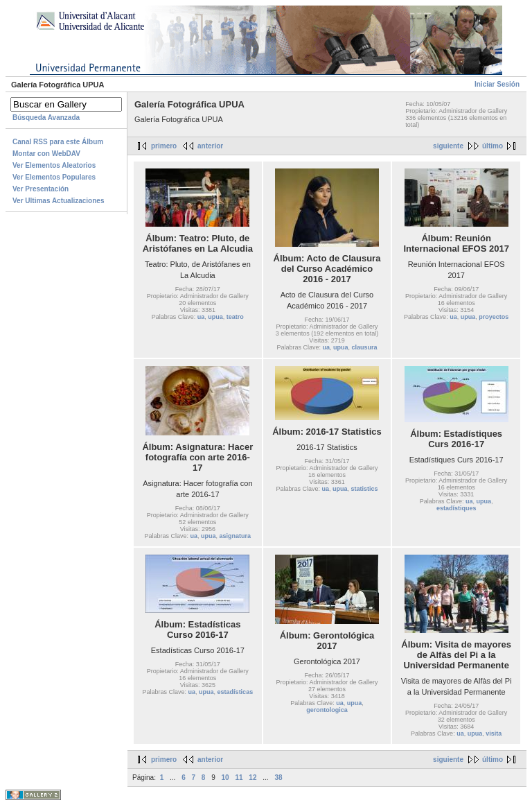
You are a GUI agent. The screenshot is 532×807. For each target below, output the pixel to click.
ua (201, 317)
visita (494, 734)
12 (252, 778)
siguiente (448, 146)
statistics (365, 489)
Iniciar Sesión (497, 84)
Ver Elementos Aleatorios (54, 165)
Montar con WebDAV (46, 154)
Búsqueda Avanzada (46, 118)
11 (239, 778)
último (493, 146)
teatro (235, 317)
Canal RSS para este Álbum (58, 142)
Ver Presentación (41, 189)
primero (164, 146)
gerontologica (327, 710)
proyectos (494, 317)
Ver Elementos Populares (54, 177)
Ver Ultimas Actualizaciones (58, 201)
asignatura (236, 536)
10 (225, 778)
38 (278, 778)
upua (215, 317)
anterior (210, 146)
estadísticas (236, 692)
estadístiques (456, 508)
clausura (365, 347)
